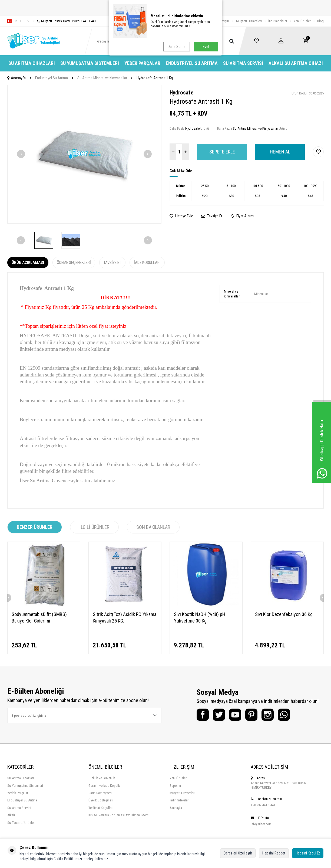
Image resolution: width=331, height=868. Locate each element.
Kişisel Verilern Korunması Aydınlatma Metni (119, 815)
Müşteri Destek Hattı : (65, 21)
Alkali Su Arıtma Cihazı (296, 63)
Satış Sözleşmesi (100, 793)
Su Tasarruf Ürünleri (21, 823)
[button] (21, 154)
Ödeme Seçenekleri (74, 263)
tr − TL (18, 21)
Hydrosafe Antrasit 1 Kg (155, 78)
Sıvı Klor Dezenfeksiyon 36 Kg (284, 614)
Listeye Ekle (181, 216)
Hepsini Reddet (274, 853)
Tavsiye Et (212, 216)
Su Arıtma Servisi (243, 63)
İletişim (225, 21)
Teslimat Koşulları (101, 808)
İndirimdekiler (278, 21)
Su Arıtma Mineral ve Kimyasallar (102, 78)
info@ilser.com (261, 824)
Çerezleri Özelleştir (238, 853)
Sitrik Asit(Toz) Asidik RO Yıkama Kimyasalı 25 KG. (125, 618)
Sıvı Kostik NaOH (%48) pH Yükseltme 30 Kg (200, 618)
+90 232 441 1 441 (263, 805)
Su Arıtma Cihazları (32, 63)
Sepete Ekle (222, 152)
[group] (84, 154)
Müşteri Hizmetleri (249, 21)
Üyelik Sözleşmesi (101, 800)
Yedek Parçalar (142, 63)
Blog (320, 21)
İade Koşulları (147, 263)
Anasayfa (16, 78)
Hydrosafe (181, 93)
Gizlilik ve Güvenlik (102, 778)
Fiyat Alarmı (242, 216)
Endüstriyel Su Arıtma (192, 63)
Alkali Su (13, 815)
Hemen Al (280, 152)
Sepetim (175, 786)
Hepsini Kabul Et (308, 853)
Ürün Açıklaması (28, 263)
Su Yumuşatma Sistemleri (90, 63)
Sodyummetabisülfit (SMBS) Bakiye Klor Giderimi (39, 618)
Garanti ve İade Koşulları (105, 786)
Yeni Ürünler (302, 21)
